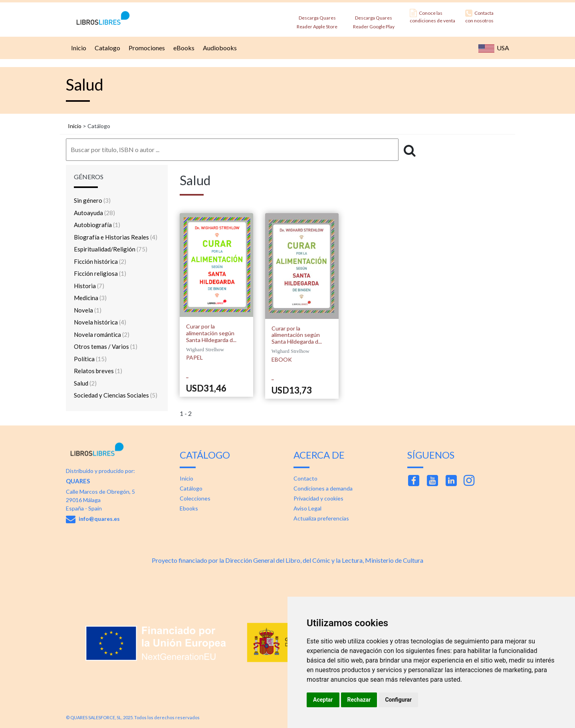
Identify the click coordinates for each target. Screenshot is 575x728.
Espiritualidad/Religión (111, 249)
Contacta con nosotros (479, 16)
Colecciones (195, 498)
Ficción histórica (100, 261)
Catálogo (191, 488)
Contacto (305, 478)
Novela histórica (100, 322)
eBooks (183, 48)
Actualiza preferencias (321, 518)
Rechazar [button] (359, 700)
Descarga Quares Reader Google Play (374, 20)
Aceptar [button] (323, 700)
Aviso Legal (307, 508)
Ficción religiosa (100, 273)
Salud (85, 383)
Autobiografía (97, 225)
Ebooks (189, 508)
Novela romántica (102, 334)
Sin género (92, 200)
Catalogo (106, 48)
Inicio (78, 48)
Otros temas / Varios (106, 346)
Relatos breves (98, 371)
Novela (88, 310)
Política (90, 359)
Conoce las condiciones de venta (432, 16)
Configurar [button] (398, 700)
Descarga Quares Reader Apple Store (317, 20)
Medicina (90, 298)
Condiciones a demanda (323, 488)
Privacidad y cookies (318, 498)
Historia (89, 286)
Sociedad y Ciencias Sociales (116, 395)
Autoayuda (94, 213)
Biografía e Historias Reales (116, 237)
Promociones (146, 48)
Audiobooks (219, 48)
